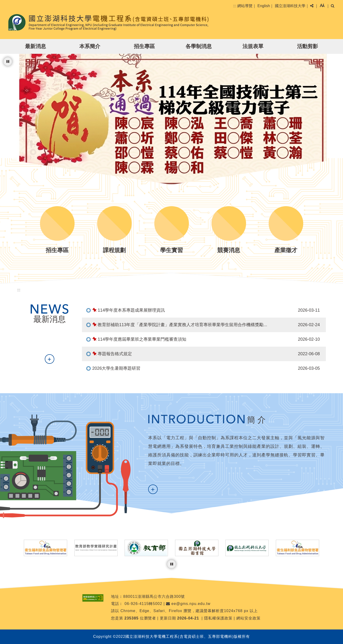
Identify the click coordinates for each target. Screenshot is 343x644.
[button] (312, 6)
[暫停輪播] (8, 62)
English (264, 6)
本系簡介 (90, 46)
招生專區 (144, 46)
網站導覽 (245, 6)
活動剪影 (308, 46)
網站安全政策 (248, 618)
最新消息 (35, 46)
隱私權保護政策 (218, 618)
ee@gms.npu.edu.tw (188, 604)
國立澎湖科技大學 (290, 6)
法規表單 (253, 46)
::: (235, 6)
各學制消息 (199, 46)
